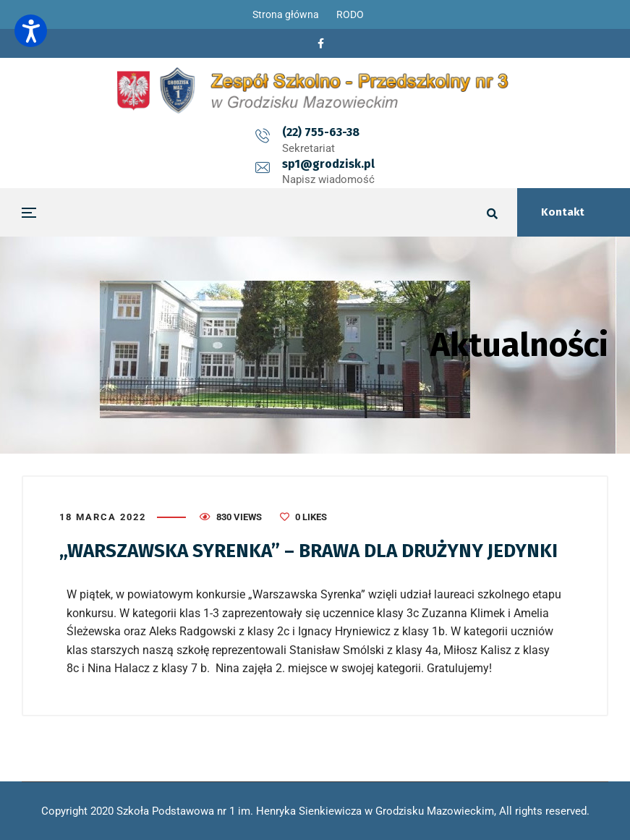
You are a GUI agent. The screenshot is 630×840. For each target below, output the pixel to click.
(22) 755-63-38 (260, 132)
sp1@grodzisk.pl (389, 132)
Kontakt (563, 212)
